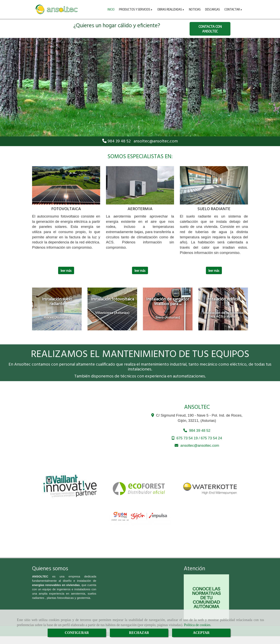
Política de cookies (197, 625)
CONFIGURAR (77, 633)
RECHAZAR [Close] (139, 633)
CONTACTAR (233, 9)
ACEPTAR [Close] (201, 633)
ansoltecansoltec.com (156, 141)
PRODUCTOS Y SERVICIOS (136, 9)
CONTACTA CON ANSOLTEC (210, 29)
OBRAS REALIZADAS (171, 9)
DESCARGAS (213, 9)
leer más (66, 270)
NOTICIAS (195, 9)
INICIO (111, 9)
